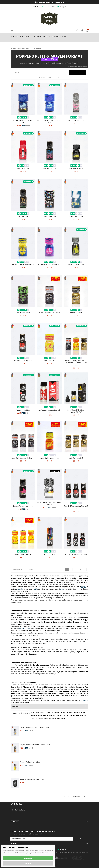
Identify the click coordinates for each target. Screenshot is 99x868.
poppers (85, 700)
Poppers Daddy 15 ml (23, 410)
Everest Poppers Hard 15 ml (23, 506)
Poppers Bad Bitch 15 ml (76, 120)
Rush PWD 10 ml (49, 361)
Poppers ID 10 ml (49, 554)
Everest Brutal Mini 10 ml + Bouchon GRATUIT (76, 411)
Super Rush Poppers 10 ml (49, 458)
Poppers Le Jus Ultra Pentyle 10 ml (49, 264)
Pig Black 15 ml (23, 216)
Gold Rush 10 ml (76, 313)
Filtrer (78, 72)
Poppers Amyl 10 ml (76, 168)
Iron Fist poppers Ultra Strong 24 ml (49, 411)
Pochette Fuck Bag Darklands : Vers (32, 779)
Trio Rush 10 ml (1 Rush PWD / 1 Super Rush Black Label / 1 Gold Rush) (76, 363)
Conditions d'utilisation (65, 853)
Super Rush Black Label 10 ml (49, 313)
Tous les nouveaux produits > (75, 796)
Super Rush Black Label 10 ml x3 (23, 458)
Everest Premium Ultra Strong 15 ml (23, 121)
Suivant (85, 570)
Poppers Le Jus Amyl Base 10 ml (23, 264)
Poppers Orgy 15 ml (49, 216)
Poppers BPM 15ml (49, 168)
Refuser (28, 863)
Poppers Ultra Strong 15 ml (23, 361)
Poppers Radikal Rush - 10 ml (30, 762)
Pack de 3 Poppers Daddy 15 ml (76, 554)
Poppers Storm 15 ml (76, 216)
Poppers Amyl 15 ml (23, 313)
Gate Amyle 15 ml (23, 168)
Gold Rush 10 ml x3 (76, 458)
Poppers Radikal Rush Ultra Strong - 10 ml (49, 503)
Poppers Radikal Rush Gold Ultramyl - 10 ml (35, 745)
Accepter (28, 858)
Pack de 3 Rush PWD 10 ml (23, 554)
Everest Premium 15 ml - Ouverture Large (49, 121)
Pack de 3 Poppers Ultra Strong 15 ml (76, 507)
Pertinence (40, 72)
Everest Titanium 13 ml (76, 264)
